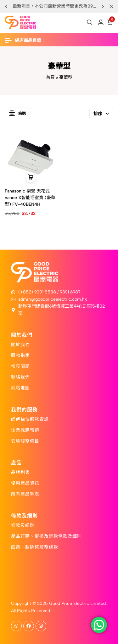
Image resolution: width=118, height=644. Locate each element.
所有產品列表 (25, 494)
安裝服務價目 (25, 441)
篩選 (17, 113)
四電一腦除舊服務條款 (35, 547)
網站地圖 (20, 387)
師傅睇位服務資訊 (30, 419)
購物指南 (20, 355)
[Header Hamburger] (26, 41)
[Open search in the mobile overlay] (90, 22)
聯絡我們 (20, 377)
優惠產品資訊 (25, 483)
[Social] (16, 626)
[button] (103, 6)
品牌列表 (20, 472)
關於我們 (20, 344)
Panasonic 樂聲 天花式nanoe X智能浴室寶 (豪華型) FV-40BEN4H (30, 198)
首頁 (50, 77)
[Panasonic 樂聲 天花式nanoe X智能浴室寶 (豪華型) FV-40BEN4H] (31, 158)
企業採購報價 (25, 430)
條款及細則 (23, 525)
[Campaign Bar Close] (111, 6)
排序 (101, 114)
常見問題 (20, 366)
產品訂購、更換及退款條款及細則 (46, 536)
